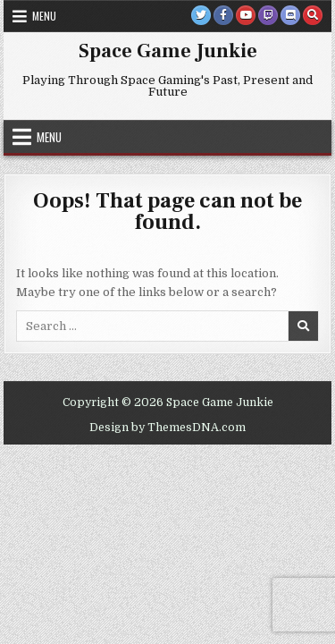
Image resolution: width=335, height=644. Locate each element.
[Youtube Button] (246, 15)
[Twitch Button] (268, 15)
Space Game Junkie (168, 51)
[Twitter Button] (201, 15)
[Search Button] (313, 15)
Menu (44, 16)
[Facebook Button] (223, 15)
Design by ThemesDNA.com (167, 428)
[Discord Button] (290, 15)
